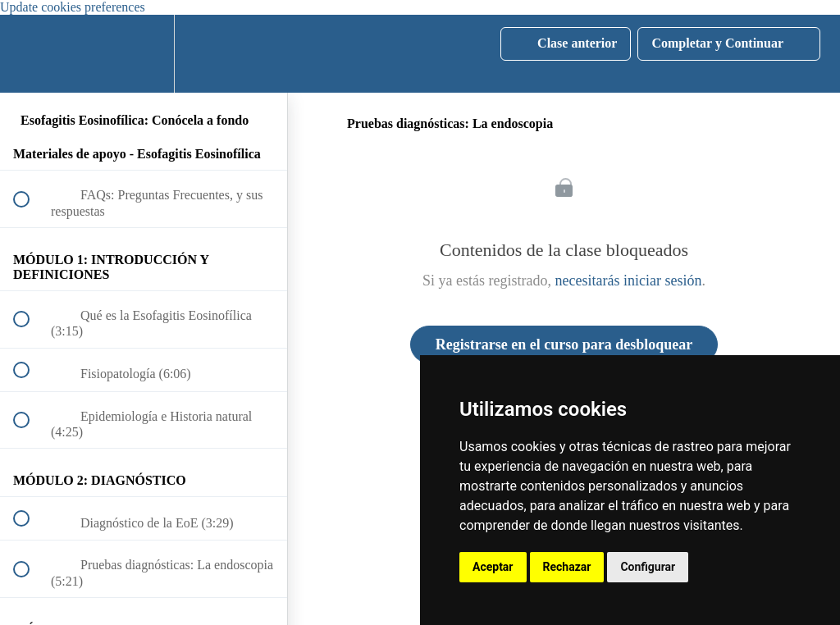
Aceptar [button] (493, 567)
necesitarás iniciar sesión (629, 281)
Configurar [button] (648, 567)
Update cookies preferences (73, 7)
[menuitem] (144, 54)
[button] (30, 54)
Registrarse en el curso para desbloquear (564, 344)
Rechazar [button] (567, 567)
